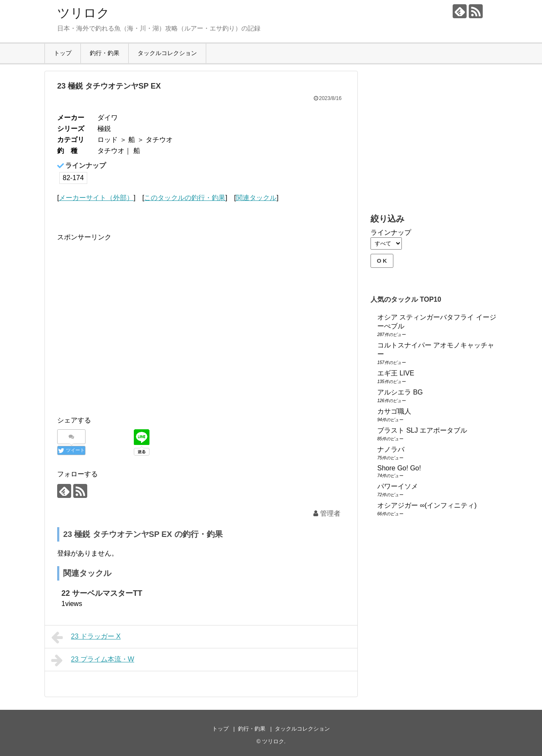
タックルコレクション (167, 53)
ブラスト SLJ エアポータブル (422, 430)
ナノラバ (391, 449)
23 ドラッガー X (86, 637)
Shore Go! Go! (399, 468)
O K (382, 261)
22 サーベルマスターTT (102, 593)
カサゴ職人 (394, 411)
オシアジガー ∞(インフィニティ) (427, 505)
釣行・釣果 (105, 53)
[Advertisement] (128, 332)
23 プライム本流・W (93, 660)
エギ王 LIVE (396, 373)
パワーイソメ (398, 486)
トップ (63, 53)
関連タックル (256, 198)
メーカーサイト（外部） (96, 198)
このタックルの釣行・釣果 (185, 198)
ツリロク (83, 13)
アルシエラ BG (400, 392)
